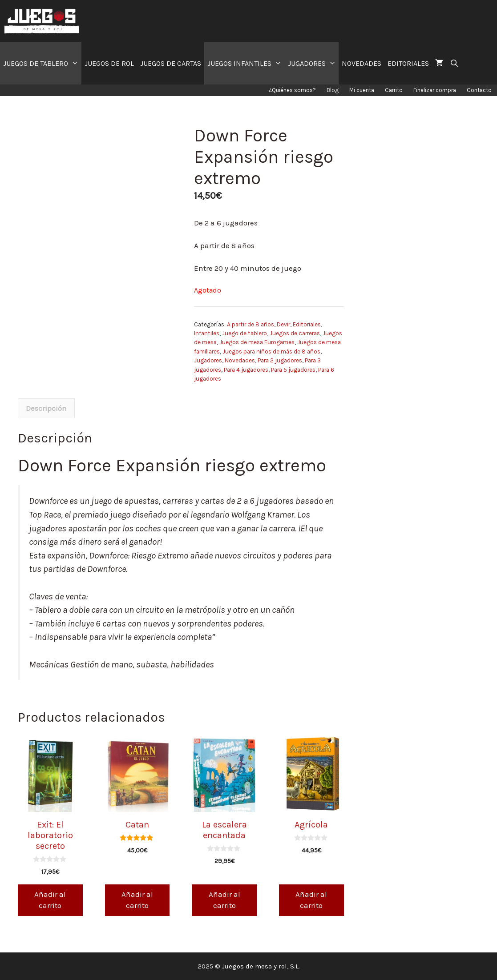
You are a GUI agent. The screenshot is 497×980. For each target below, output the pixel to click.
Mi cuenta (362, 90)
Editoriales (307, 324)
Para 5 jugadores (293, 370)
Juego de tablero (244, 333)
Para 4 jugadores (246, 370)
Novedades (240, 360)
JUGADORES (313, 63)
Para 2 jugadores (280, 360)
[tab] (46, 408)
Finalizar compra (435, 90)
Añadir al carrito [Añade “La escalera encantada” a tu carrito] (224, 900)
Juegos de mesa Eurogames (257, 342)
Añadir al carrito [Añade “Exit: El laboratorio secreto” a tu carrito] (50, 900)
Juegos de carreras (295, 333)
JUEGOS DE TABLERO (42, 63)
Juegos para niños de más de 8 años (271, 351)
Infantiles (207, 333)
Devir (283, 324)
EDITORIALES (408, 63)
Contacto (479, 90)
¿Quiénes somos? (292, 90)
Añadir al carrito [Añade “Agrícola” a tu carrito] (311, 900)
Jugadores (208, 360)
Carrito (394, 90)
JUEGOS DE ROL (109, 63)
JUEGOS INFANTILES (246, 63)
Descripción (46, 408)
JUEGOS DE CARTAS (171, 63)
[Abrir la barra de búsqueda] (454, 63)
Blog (333, 90)
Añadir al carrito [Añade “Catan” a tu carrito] (137, 900)
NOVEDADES (362, 63)
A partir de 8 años (251, 324)
